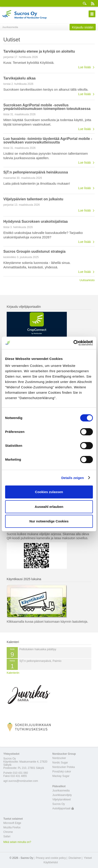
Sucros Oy (59, 804)
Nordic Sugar (60, 763)
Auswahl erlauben (49, 507)
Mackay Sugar (61, 776)
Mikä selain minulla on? (17, 842)
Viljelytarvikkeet (61, 800)
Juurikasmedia (61, 791)
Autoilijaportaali (61, 808)
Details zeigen (72, 478)
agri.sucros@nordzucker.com (21, 781)
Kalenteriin (13, 673)
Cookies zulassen (49, 492)
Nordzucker (59, 758)
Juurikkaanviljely (62, 795)
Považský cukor (62, 772)
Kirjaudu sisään (83, 27)
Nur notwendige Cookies (49, 521)
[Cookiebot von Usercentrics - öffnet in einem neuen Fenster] (73, 343)
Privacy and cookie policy (51, 858)
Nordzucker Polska (64, 767)
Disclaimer (75, 858)
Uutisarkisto (87, 280)
